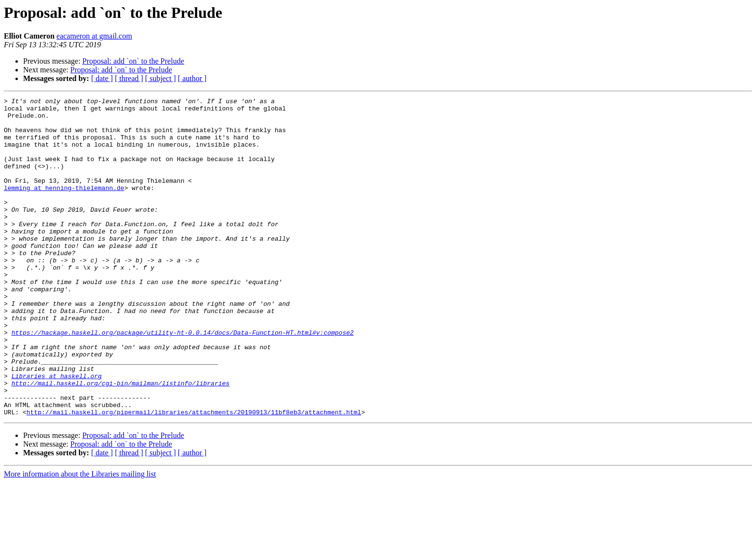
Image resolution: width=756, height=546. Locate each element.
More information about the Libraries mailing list (80, 538)
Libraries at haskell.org (57, 432)
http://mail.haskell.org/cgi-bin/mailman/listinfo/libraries (121, 441)
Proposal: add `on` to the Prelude (133, 61)
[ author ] (192, 78)
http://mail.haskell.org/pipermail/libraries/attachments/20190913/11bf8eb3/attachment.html (194, 476)
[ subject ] (161, 78)
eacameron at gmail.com (94, 36)
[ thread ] (129, 78)
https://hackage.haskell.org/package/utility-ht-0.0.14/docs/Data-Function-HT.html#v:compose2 (183, 380)
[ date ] (102, 78)
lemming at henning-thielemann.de (64, 206)
